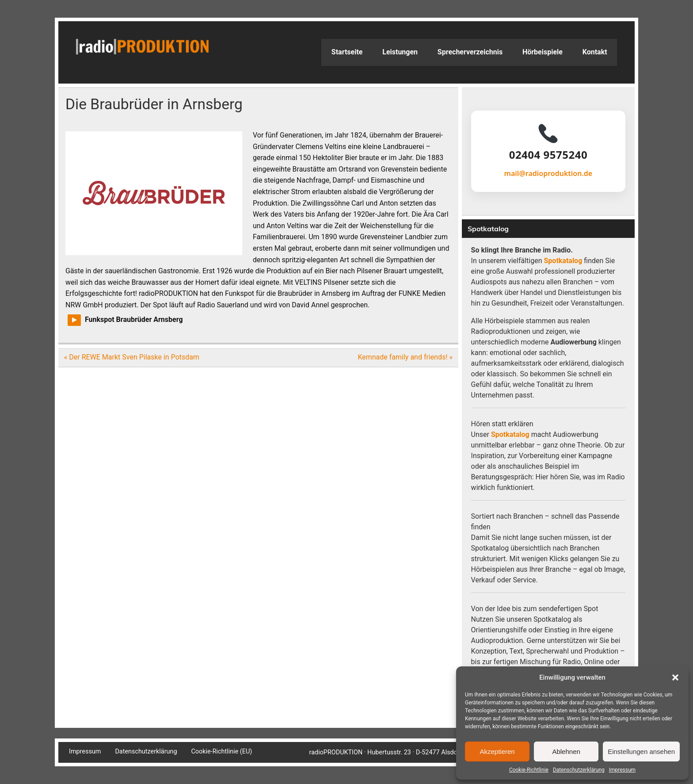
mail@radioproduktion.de (548, 173)
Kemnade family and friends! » (405, 357)
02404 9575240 (548, 155)
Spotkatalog (563, 261)
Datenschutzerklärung (579, 770)
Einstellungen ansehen (641, 751)
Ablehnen (566, 751)
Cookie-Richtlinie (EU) (221, 752)
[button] (675, 677)
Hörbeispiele (543, 52)
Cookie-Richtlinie (529, 770)
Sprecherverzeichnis (470, 52)
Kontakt (595, 52)
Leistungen (400, 52)
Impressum (622, 770)
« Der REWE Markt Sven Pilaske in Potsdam (132, 357)
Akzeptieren (497, 751)
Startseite (347, 52)
